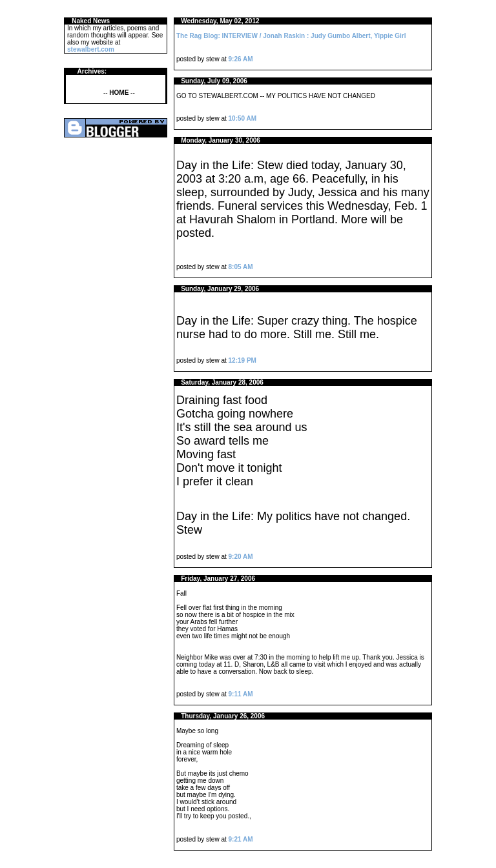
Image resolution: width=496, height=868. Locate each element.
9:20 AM (241, 557)
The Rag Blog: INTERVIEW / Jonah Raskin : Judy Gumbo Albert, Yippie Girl (291, 36)
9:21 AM (241, 839)
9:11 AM (241, 694)
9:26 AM (241, 59)
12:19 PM (243, 360)
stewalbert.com (91, 49)
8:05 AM (241, 267)
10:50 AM (243, 118)
